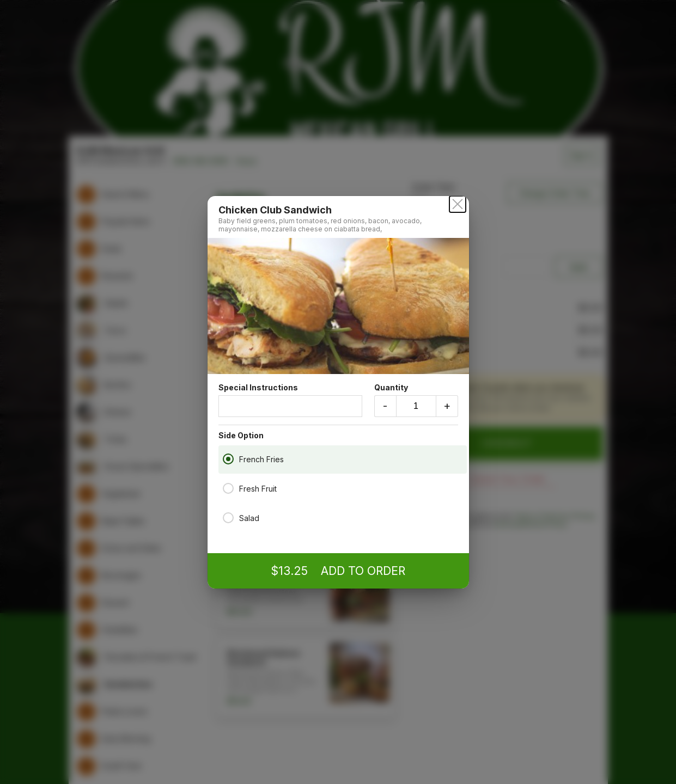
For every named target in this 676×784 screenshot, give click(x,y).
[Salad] (228, 517)
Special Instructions (290, 400)
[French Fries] (228, 458)
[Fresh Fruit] (228, 488)
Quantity (416, 400)
